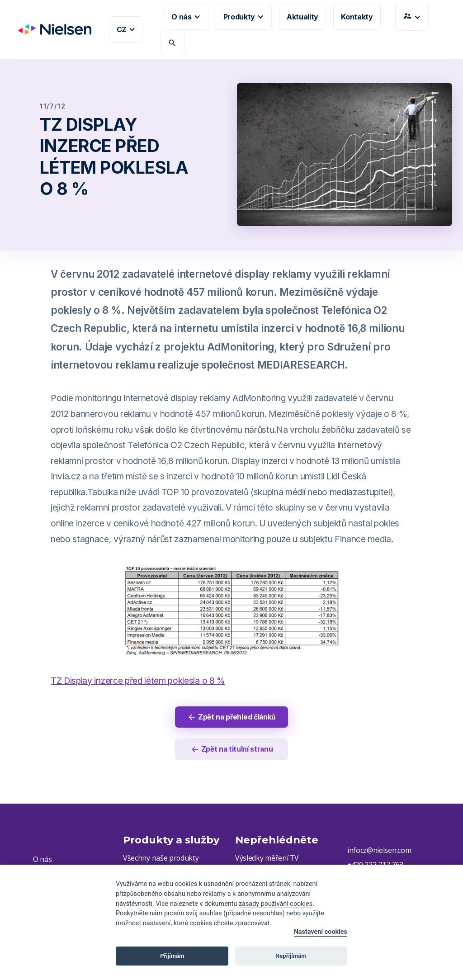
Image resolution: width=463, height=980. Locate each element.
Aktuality (302, 17)
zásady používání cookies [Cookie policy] (276, 904)
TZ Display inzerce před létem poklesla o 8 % (138, 681)
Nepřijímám (291, 956)
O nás (42, 860)
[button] (126, 29)
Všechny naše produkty (161, 859)
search (172, 43)
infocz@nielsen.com (379, 852)
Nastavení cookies (321, 932)
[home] (51, 29)
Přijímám (172, 956)
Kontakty (357, 17)
